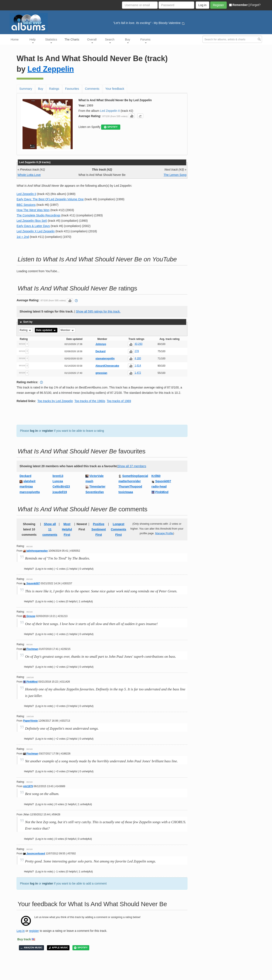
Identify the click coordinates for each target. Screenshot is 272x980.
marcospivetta (30, 492)
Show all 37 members (132, 466)
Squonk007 (163, 481)
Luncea (58, 481)
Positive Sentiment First (99, 529)
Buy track (24, 939)
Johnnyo (101, 344)
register (47, 431)
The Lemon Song (175, 175)
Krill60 (156, 476)
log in (34, 431)
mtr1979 (28, 786)
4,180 (138, 358)
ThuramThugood (130, 486)
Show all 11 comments (50, 529)
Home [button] (15, 39)
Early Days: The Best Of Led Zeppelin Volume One (50, 199)
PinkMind (162, 492)
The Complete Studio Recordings (38, 215)
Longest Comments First (118, 529)
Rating (26, 330)
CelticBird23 (61, 486)
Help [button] (33, 41)
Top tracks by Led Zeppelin (55, 401)
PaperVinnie (30, 721)
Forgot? (255, 5)
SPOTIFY (111, 127)
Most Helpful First (67, 529)
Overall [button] (92, 41)
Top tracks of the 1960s (90, 401)
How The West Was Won (33, 210)
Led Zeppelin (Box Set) (32, 221)
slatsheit (29, 481)
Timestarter (97, 486)
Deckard (100, 351)
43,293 (138, 344)
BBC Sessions (26, 205)
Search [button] (110, 41)
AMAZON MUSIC (31, 948)
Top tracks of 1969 (119, 401)
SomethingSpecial (135, 476)
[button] (132, 116)
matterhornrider (130, 481)
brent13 (58, 476)
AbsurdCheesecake (107, 366)
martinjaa (26, 486)
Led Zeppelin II (110, 111)
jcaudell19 (60, 492)
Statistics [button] (51, 41)
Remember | (239, 5)
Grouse (29, 616)
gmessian (101, 373)
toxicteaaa (126, 492)
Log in (21, 931)
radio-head (159, 486)
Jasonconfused (34, 854)
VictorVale (96, 476)
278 (137, 351)
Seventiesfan (95, 492)
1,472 (138, 373)
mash (89, 481)
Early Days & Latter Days (33, 226)
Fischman (31, 649)
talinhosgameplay (35, 551)
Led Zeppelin (51, 69)
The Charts (72, 39)
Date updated (46, 330)
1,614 (138, 366)
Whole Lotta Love (29, 175)
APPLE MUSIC (58, 948)
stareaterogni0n (105, 359)
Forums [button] (145, 41)
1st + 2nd (23, 237)
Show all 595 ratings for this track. (98, 311)
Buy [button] (127, 41)
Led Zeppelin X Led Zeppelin (36, 231)
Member (67, 330)
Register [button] (218, 5)
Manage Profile (164, 533)
